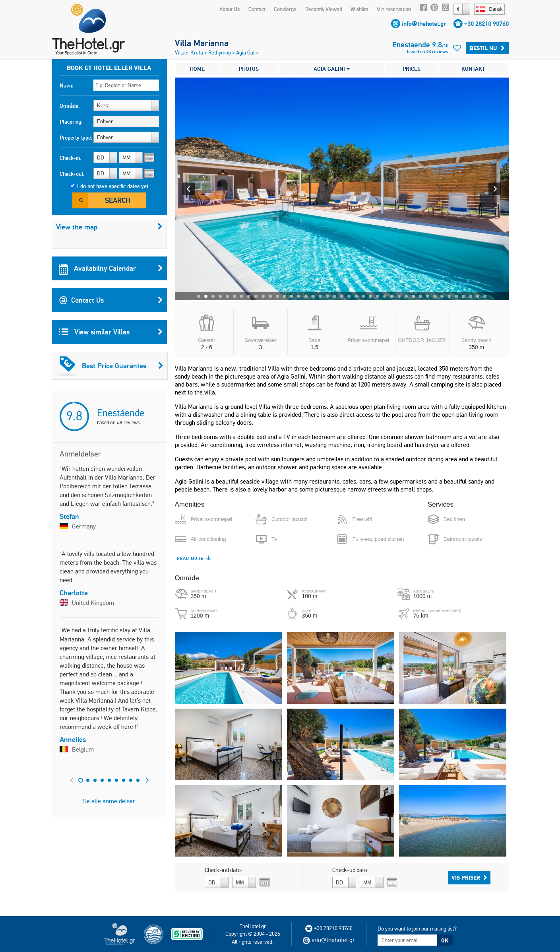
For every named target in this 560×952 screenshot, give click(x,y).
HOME (197, 69)
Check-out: (72, 174)
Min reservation (394, 9)
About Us (230, 9)
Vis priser (469, 878)
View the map (109, 227)
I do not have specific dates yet (113, 186)
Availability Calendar (111, 268)
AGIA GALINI (332, 69)
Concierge (285, 9)
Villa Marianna (202, 43)
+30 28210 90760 (486, 24)
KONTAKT (473, 69)
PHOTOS (249, 69)
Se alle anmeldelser (109, 801)
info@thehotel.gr (424, 24)
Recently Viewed (324, 9)
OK (445, 940)
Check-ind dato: (224, 870)
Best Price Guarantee (110, 366)
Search (118, 200)
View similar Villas (111, 332)
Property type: (76, 138)
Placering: (71, 122)
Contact (257, 9)
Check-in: (71, 158)
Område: (70, 106)
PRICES (412, 69)
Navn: (67, 85)
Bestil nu (487, 48)
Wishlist (359, 9)
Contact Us (111, 300)
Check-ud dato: (351, 870)
